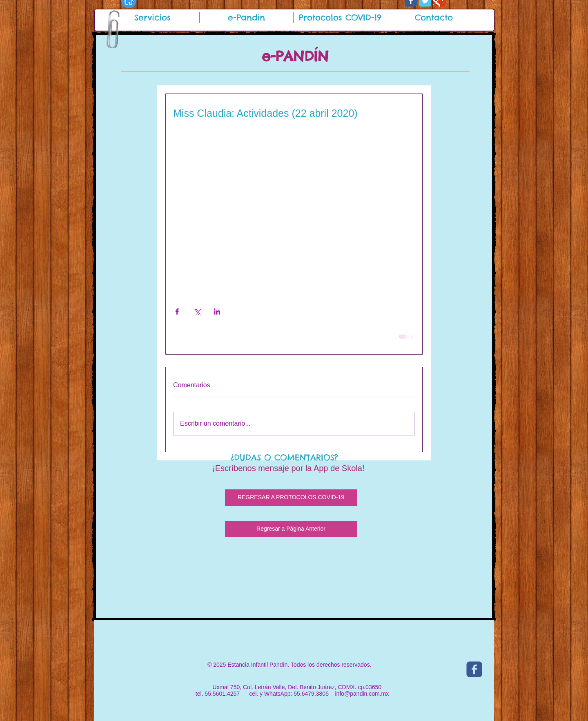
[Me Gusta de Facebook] (481, 8)
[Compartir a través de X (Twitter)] (197, 311)
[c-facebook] (474, 669)
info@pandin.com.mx (362, 694)
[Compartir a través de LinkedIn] (217, 311)
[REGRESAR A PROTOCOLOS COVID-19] (291, 498)
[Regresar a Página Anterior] (291, 529)
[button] (152, 18)
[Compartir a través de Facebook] (177, 311)
